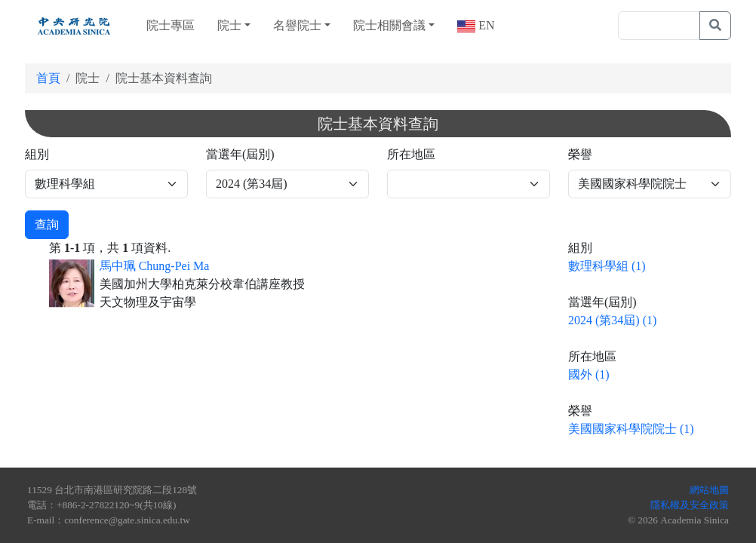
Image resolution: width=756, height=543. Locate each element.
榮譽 (580, 154)
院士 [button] (229, 25)
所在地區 (411, 154)
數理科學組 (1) (607, 266)
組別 (37, 154)
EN (485, 25)
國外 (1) (589, 374)
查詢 (47, 224)
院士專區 (171, 25)
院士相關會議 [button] (389, 25)
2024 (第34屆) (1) (612, 320)
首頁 (48, 78)
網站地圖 (709, 490)
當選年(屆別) (240, 154)
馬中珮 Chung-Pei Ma (155, 266)
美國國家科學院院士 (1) (631, 429)
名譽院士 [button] (297, 25)
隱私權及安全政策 (690, 505)
